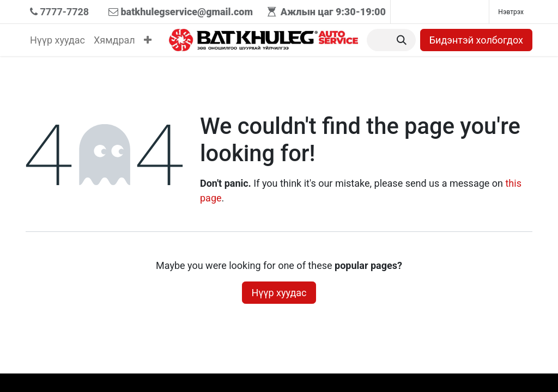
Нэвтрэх (511, 12)
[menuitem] (57, 40)
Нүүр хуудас (279, 293)
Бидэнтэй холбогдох (476, 40)
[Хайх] (402, 40)
